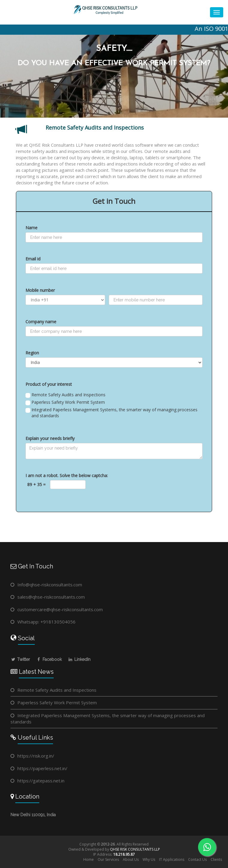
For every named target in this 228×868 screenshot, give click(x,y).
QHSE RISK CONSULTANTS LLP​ (135, 849)
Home (89, 859)
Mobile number (40, 290)
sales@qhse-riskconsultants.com (51, 597)
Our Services (108, 859)
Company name (41, 322)
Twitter (20, 659)
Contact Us (197, 859)
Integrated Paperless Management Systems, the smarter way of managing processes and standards (111, 413)
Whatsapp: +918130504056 (46, 622)
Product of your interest (49, 384)
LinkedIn (79, 659)
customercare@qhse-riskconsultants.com (60, 609)
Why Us (149, 859)
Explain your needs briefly (50, 438)
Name (31, 228)
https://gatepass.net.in (41, 781)
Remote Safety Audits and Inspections (65, 395)
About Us (131, 859)
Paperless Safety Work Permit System (65, 402)
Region (32, 353)
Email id (33, 259)
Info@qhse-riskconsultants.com (50, 585)
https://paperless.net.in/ (42, 768)
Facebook (49, 659)
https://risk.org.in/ (36, 756)
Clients (216, 859)
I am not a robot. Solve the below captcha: (67, 475)
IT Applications (172, 859)
